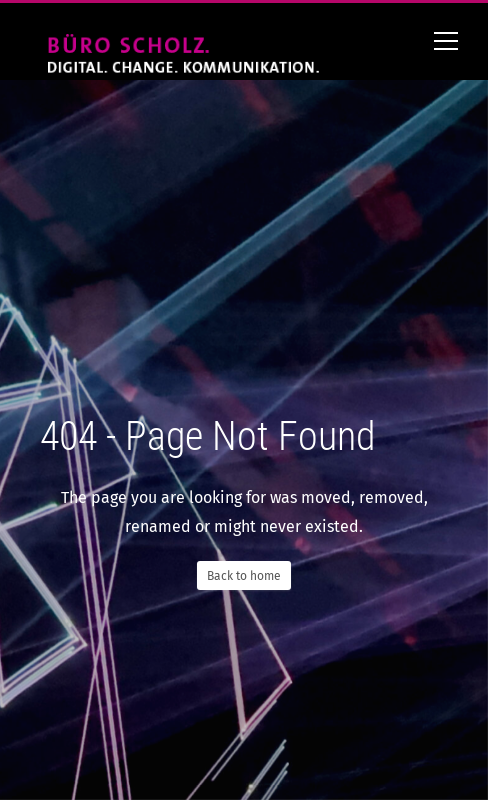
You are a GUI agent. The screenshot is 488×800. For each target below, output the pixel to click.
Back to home (244, 576)
